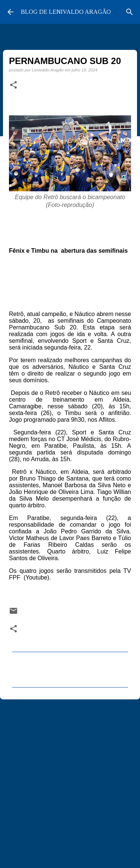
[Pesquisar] (130, 12)
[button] (13, 85)
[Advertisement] (70, 780)
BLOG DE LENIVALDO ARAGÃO (66, 12)
